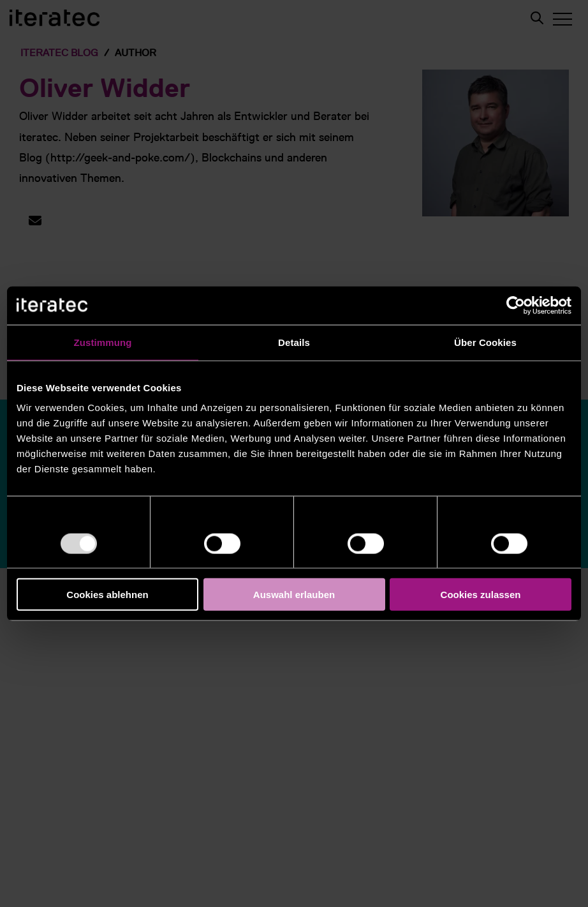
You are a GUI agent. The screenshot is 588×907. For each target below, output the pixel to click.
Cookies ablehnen (107, 595)
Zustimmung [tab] (103, 342)
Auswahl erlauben (294, 595)
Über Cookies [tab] (485, 342)
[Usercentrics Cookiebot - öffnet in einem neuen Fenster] (516, 305)
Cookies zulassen (481, 595)
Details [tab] (294, 342)
